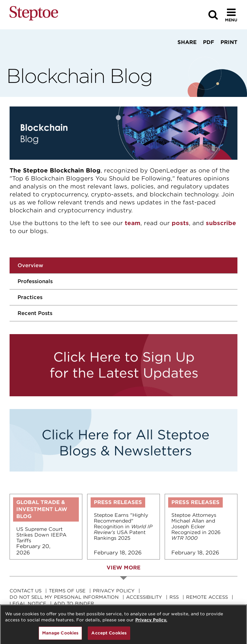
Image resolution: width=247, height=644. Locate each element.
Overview (30, 265)
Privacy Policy (114, 591)
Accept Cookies (109, 636)
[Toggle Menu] (231, 15)
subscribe (221, 223)
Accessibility (144, 597)
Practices (30, 297)
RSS (174, 597)
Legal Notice (28, 604)
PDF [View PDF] (209, 42)
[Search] (213, 15)
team (133, 223)
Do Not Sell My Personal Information (64, 597)
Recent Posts (35, 313)
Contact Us (26, 591)
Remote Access (207, 597)
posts (180, 223)
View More (123, 568)
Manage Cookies (60, 636)
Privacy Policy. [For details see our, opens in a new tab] (151, 623)
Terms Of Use (67, 591)
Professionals (35, 281)
